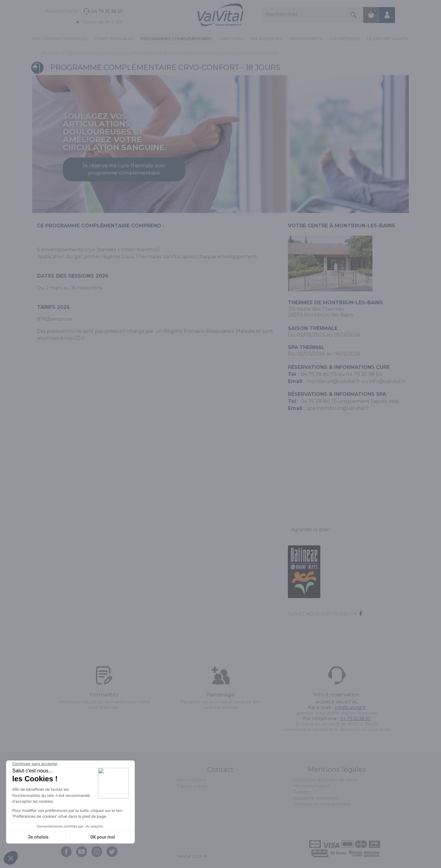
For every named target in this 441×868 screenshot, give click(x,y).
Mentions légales (311, 786)
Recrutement (191, 780)
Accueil (50, 53)
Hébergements (306, 39)
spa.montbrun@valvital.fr (338, 408)
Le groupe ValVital (388, 39)
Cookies (302, 792)
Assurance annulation (316, 798)
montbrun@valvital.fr (334, 381)
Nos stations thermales (59, 39)
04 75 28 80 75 (319, 374)
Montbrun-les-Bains (155, 53)
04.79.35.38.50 (355, 718)
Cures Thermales (114, 39)
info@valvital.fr (388, 381)
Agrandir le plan (311, 530)
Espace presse (192, 786)
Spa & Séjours (266, 39)
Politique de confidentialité (322, 804)
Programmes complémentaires (177, 39)
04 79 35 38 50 (364, 374)
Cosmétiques (345, 39)
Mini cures (231, 39)
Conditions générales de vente (326, 780)
